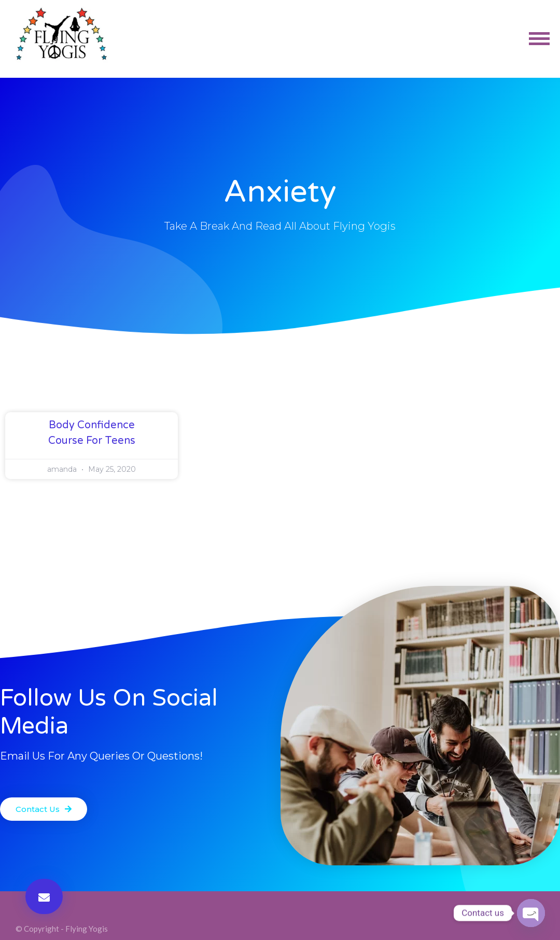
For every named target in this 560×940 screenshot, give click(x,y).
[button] (44, 896)
